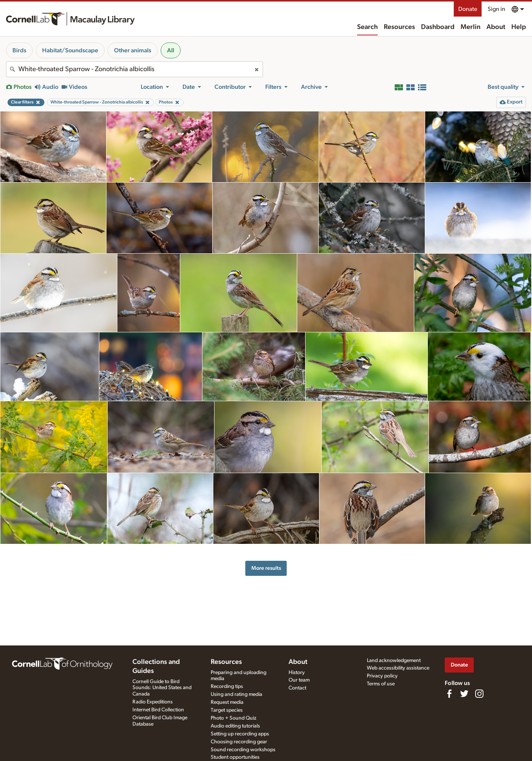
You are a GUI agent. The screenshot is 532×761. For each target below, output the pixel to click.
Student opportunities (235, 757)
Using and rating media (236, 694)
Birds (19, 50)
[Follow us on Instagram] (479, 694)
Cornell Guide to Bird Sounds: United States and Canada (162, 688)
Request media (227, 702)
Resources (399, 27)
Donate (468, 9)
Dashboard (438, 27)
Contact (297, 688)
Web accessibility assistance (398, 668)
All (171, 50)
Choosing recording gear (239, 742)
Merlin (470, 27)
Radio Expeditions (153, 702)
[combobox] (135, 69)
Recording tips (227, 686)
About (496, 27)
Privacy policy (382, 676)
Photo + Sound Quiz (233, 718)
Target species (227, 710)
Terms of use (381, 684)
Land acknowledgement (394, 661)
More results (266, 568)
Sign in (496, 9)
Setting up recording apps (240, 734)
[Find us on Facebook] (449, 694)
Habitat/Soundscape (70, 50)
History (297, 673)
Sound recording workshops (243, 750)
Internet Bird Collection (158, 710)
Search (367, 27)
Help (519, 27)
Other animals (133, 50)
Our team (299, 680)
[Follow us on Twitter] (464, 694)
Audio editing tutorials (235, 726)
